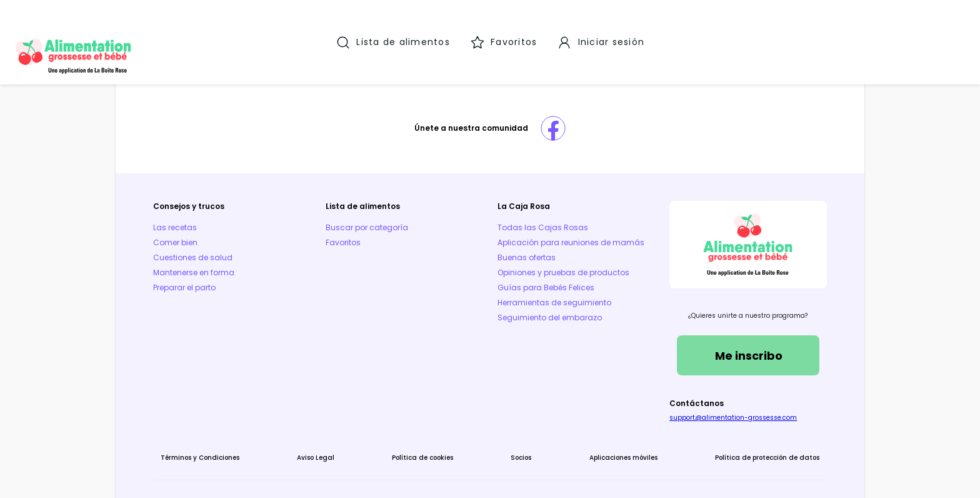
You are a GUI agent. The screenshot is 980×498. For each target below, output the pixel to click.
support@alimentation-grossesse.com (717, 391)
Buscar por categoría (382, 201)
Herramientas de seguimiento (554, 291)
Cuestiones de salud (224, 231)
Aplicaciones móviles (605, 431)
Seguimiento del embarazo (550, 306)
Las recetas (206, 201)
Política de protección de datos (736, 431)
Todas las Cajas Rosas (543, 201)
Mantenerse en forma (225, 246)
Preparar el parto (216, 261)
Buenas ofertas (527, 246)
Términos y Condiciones (231, 431)
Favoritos (359, 216)
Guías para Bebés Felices (546, 276)
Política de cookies (429, 431)
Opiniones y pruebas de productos (563, 261)
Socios (515, 431)
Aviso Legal (334, 431)
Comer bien (207, 216)
